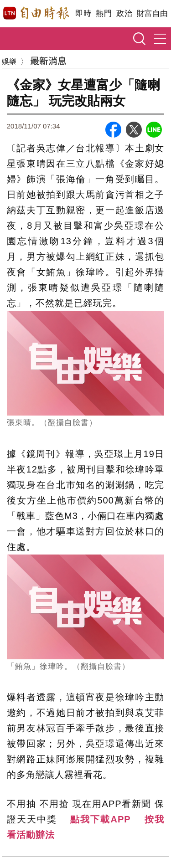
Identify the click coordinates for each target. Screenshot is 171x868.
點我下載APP (100, 819)
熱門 (104, 13)
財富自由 (152, 13)
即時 (83, 13)
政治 (124, 13)
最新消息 (48, 60)
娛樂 (9, 61)
